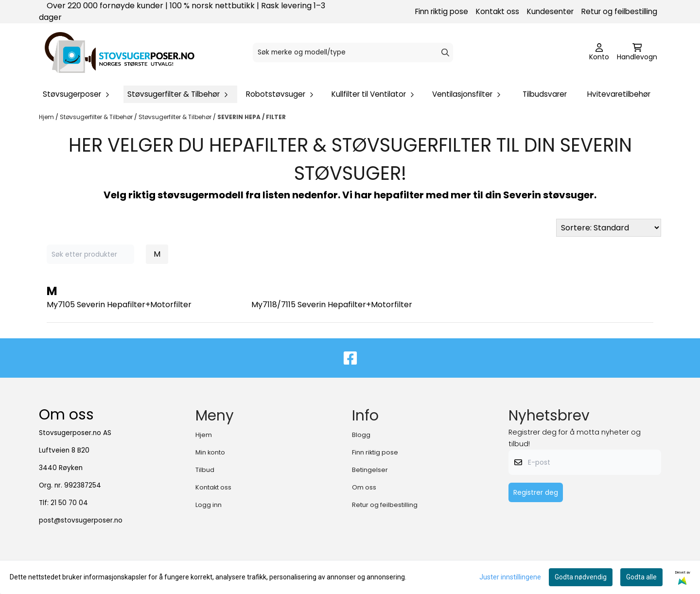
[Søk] (353, 52)
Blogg (361, 435)
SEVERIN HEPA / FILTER (252, 117)
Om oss (364, 487)
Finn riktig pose (442, 11)
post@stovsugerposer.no (81, 520)
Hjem (47, 117)
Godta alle (641, 577)
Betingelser (370, 470)
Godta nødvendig (581, 577)
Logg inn (209, 505)
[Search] (445, 52)
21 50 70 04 (69, 503)
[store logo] (120, 52)
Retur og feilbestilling (619, 11)
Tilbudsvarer (545, 94)
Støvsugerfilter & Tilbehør (97, 117)
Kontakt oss (498, 11)
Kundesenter (550, 11)
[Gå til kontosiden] (599, 52)
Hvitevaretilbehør (619, 94)
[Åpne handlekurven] (637, 52)
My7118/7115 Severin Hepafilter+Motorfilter (332, 305)
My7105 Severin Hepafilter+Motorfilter (119, 305)
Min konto (210, 452)
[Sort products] (609, 228)
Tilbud (205, 470)
